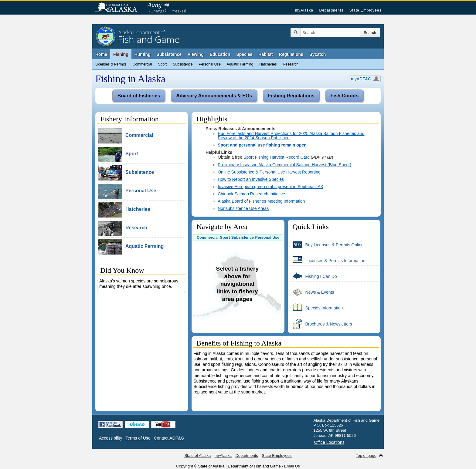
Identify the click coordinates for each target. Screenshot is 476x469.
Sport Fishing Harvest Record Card (277, 157)
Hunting (143, 54)
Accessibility (110, 438)
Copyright (185, 466)
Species (244, 54)
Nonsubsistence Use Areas (243, 208)
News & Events (312, 292)
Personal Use (210, 64)
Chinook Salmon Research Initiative (251, 194)
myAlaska (304, 10)
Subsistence (183, 64)
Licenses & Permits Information (328, 260)
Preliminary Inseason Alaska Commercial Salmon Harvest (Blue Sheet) (284, 165)
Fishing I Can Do (313, 276)
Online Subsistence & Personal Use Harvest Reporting (269, 172)
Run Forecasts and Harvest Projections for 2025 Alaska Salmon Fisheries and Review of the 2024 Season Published (291, 136)
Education (220, 54)
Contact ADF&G (169, 438)
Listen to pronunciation (167, 5)
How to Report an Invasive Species (251, 179)
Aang (155, 5)
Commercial (142, 64)
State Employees (365, 10)
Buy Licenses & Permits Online (327, 245)
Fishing (121, 54)
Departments (331, 10)
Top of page (366, 456)
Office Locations (329, 442)
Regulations (291, 54)
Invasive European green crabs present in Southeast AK (270, 187)
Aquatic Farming (240, 64)
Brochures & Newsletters (321, 324)
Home (101, 54)
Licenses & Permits (111, 64)
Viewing (196, 54)
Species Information (316, 308)
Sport (163, 64)
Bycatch (318, 54)
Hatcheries (268, 64)
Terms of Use (138, 438)
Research (291, 64)
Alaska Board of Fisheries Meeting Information (261, 201)
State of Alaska (119, 8)
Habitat (265, 54)
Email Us (292, 466)
